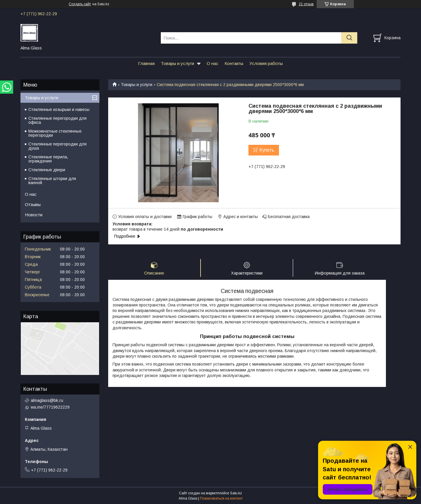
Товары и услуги (177, 63)
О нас (213, 63)
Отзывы (33, 204)
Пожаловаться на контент (221, 498)
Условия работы (266, 63)
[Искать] (349, 38)
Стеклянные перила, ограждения (48, 159)
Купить (267, 150)
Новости (34, 215)
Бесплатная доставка (289, 217)
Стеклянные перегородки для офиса (57, 120)
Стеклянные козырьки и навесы (59, 109)
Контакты (234, 63)
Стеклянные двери (47, 170)
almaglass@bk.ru (47, 400)
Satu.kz (236, 493)
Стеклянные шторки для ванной (52, 181)
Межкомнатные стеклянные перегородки (55, 133)
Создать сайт (80, 4)
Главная (146, 63)
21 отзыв (306, 4)
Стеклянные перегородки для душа (57, 146)
